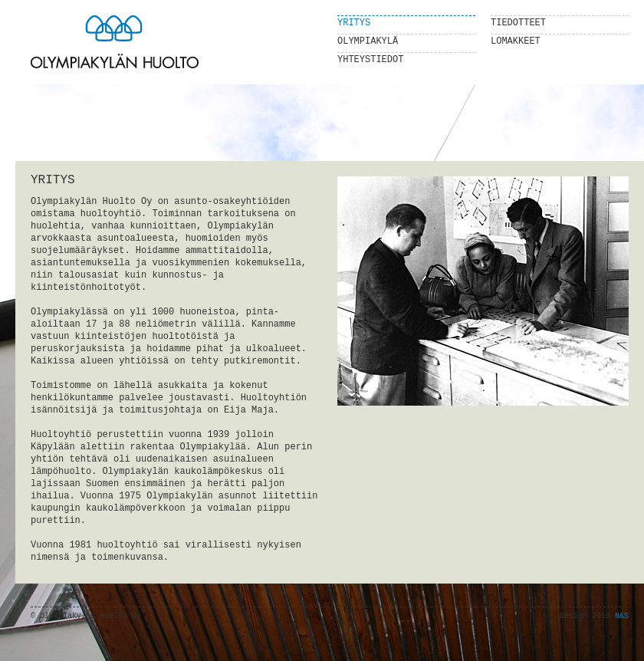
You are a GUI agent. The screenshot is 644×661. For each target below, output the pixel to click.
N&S (622, 616)
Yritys (354, 23)
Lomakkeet (516, 41)
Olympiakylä (368, 41)
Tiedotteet (518, 23)
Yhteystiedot (370, 60)
